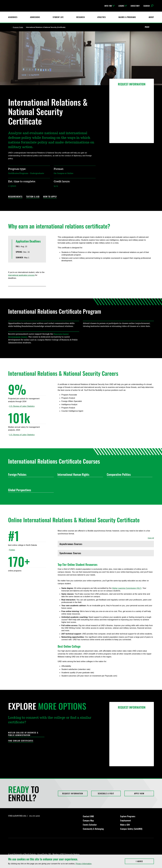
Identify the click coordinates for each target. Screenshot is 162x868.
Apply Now (139, 793)
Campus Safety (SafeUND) (131, 829)
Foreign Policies (30, 474)
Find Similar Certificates (21, 741)
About (151, 17)
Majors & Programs (127, 17)
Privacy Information (83, 864)
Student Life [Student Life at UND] (58, 17)
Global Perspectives (30, 490)
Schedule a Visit (106, 793)
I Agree (145, 861)
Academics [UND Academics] (13, 17)
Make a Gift (125, 825)
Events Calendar (90, 825)
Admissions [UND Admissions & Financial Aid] (35, 17)
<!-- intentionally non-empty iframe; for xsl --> (17, 588)
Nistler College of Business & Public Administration (23, 734)
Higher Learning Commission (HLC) (127, 588)
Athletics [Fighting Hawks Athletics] (101, 17)
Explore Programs (128, 816)
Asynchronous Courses (106, 545)
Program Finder (18, 27)
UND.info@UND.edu (17, 816)
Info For (110, 6)
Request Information (73, 793)
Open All (151, 538)
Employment (126, 820)
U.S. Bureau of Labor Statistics (22, 406)
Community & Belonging (93, 829)
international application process (21, 275)
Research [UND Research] (81, 17)
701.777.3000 (35, 816)
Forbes (12, 550)
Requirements (15, 197)
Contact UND (88, 816)
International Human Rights (79, 474)
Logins (123, 6)
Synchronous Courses (106, 554)
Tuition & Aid (33, 197)
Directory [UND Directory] (135, 6)
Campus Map (88, 820)
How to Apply (50, 197)
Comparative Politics (129, 474)
